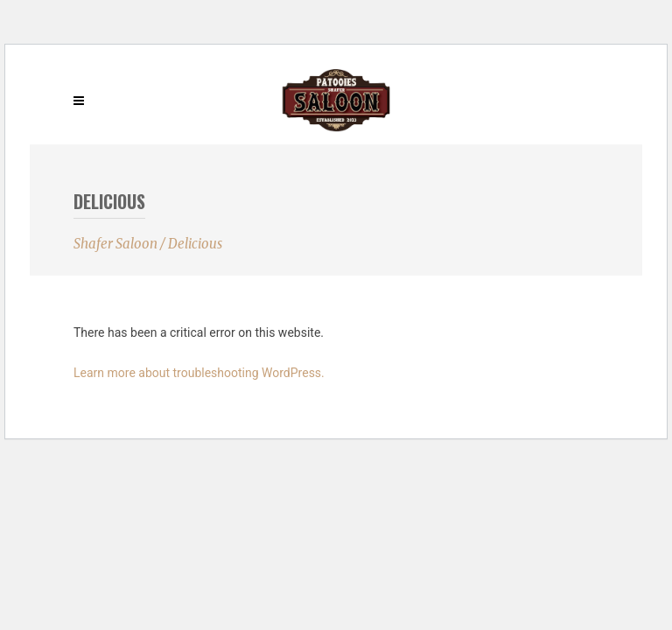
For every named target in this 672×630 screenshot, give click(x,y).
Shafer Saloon (115, 244)
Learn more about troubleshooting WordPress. (199, 373)
